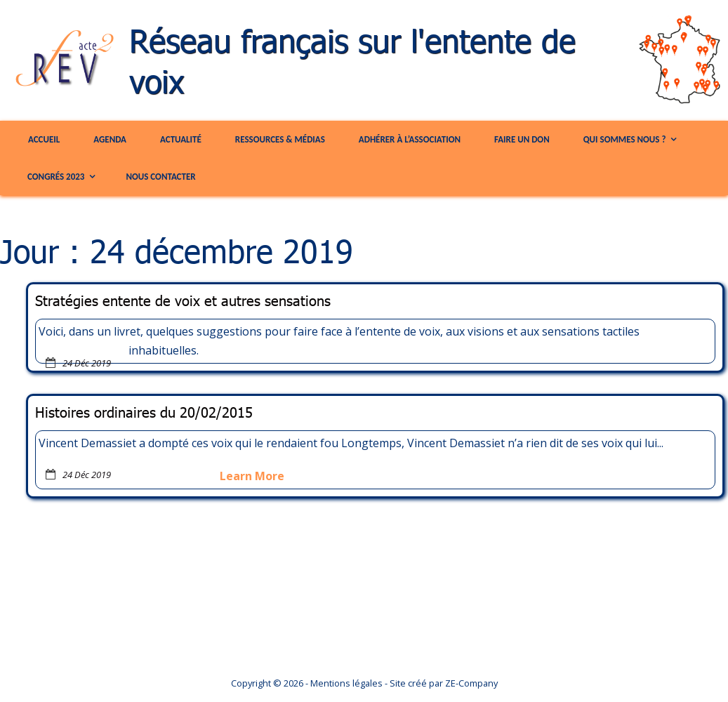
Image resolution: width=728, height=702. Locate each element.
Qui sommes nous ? (625, 139)
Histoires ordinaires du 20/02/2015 (144, 412)
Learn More (252, 476)
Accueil (44, 139)
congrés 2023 (56, 177)
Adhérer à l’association (410, 139)
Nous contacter (160, 177)
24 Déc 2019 (87, 363)
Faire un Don (522, 139)
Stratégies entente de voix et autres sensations (183, 300)
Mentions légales (346, 683)
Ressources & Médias (280, 139)
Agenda (110, 139)
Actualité (181, 139)
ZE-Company (471, 683)
